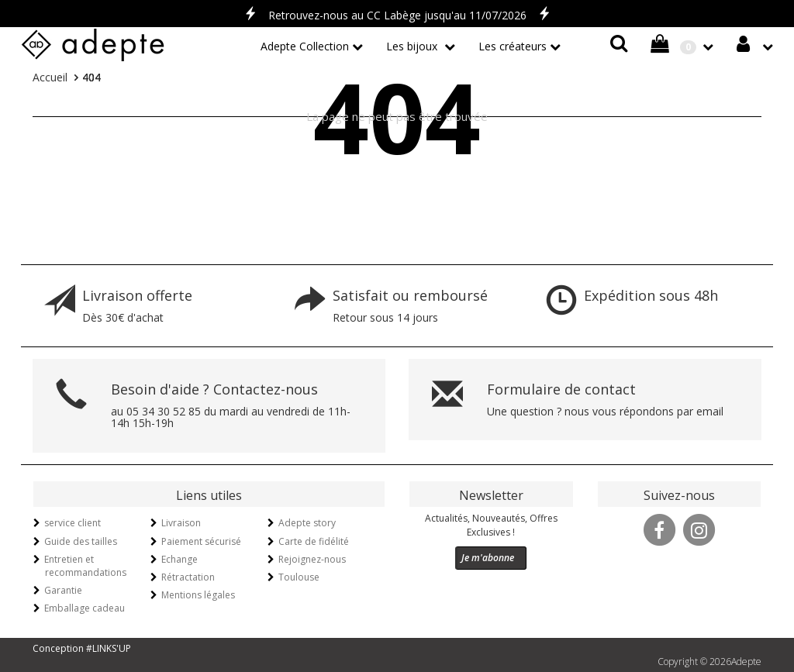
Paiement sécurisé (201, 541)
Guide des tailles (81, 541)
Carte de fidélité (314, 541)
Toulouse (299, 577)
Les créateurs (513, 46)
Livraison (181, 523)
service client (72, 523)
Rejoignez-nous (312, 559)
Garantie (63, 590)
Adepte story (307, 523)
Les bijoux (413, 46)
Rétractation (188, 577)
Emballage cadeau (85, 608)
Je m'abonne (488, 558)
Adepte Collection (305, 46)
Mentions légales (198, 595)
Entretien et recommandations (85, 566)
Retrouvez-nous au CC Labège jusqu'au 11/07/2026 (397, 15)
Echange (180, 559)
